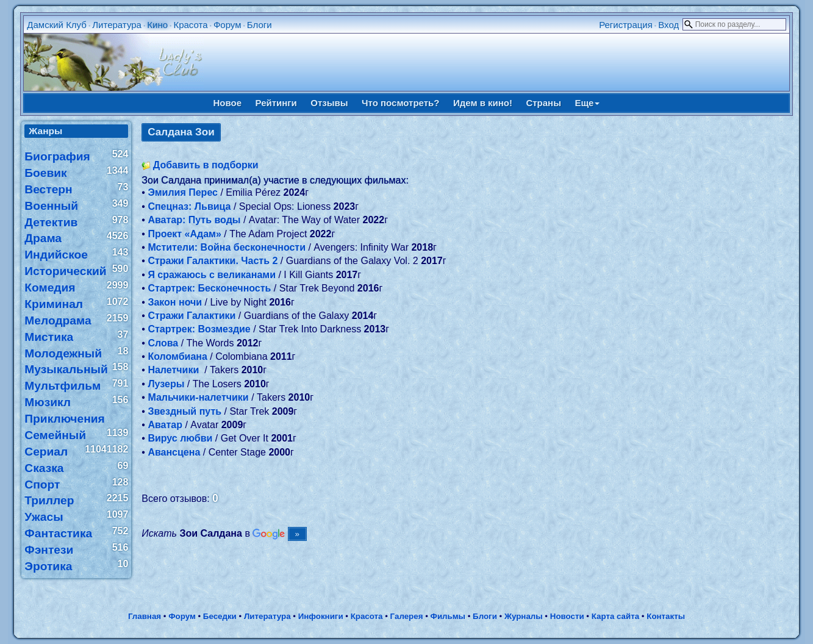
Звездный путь (184, 411)
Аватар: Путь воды (194, 220)
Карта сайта (615, 616)
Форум (227, 25)
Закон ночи (175, 302)
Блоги (260, 25)
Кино (157, 25)
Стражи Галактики (192, 316)
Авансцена (174, 452)
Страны (543, 103)
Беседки (220, 616)
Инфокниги (321, 616)
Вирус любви (180, 438)
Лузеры (166, 384)
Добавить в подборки (206, 165)
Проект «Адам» (184, 234)
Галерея (407, 616)
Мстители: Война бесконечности (227, 247)
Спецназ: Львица (189, 206)
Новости (567, 616)
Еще (587, 103)
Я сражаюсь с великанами (212, 275)
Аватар (165, 425)
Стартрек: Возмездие (199, 329)
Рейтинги (276, 103)
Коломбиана (177, 356)
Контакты (666, 616)
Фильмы (448, 616)
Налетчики (174, 370)
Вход (668, 25)
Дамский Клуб (57, 25)
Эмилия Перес (183, 192)
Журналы (524, 616)
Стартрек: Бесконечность (209, 288)
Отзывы (329, 103)
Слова (163, 343)
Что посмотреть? (400, 103)
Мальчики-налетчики (198, 397)
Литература (117, 25)
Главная (145, 616)
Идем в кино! (483, 103)
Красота (190, 25)
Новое (228, 103)
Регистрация (626, 25)
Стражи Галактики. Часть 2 (213, 261)
